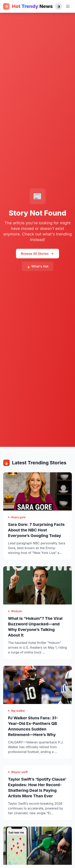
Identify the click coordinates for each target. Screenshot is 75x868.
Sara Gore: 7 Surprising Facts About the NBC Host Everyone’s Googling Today (36, 530)
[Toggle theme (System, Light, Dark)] (59, 6)
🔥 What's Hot (37, 266)
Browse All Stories (37, 254)
